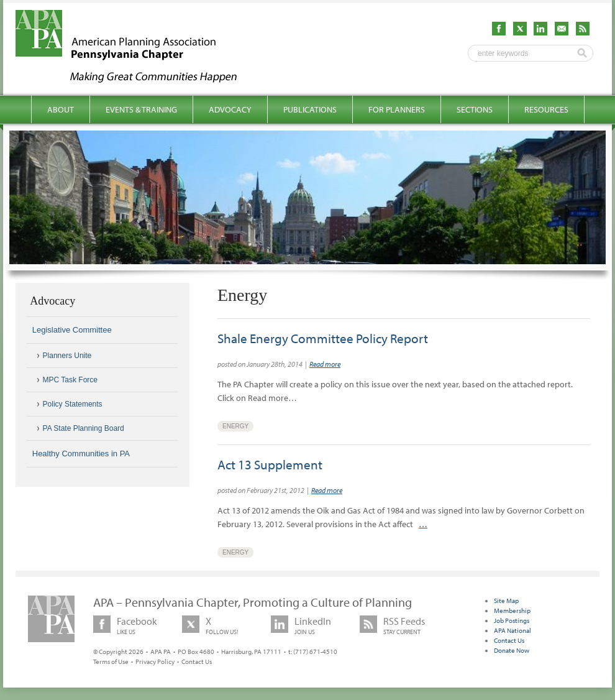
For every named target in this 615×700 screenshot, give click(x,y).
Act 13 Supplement (270, 464)
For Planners (397, 109)
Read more (325, 364)
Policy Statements (73, 404)
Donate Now (512, 650)
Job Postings (512, 620)
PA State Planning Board (84, 428)
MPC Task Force (70, 380)
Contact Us (197, 661)
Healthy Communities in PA (81, 454)
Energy (235, 426)
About (61, 109)
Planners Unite (67, 356)
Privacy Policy (155, 661)
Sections (475, 109)
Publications (310, 109)
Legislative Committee (72, 330)
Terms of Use (111, 661)
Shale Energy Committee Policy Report (323, 338)
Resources (546, 109)
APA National (512, 630)
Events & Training (141, 109)
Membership (512, 610)
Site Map (506, 601)
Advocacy (230, 109)
